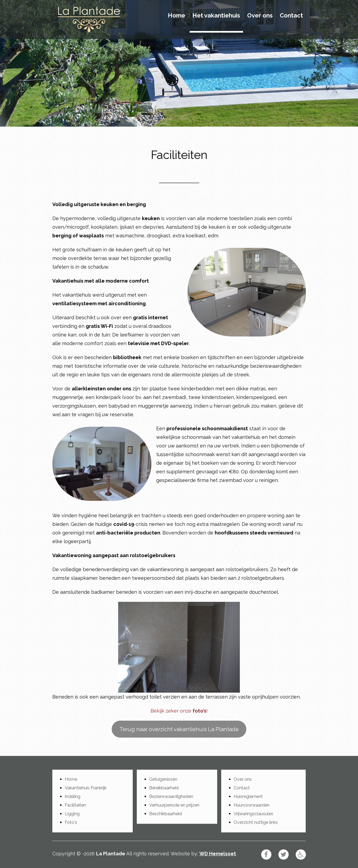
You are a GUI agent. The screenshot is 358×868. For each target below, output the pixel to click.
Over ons (260, 16)
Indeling (73, 796)
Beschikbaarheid (166, 814)
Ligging (72, 814)
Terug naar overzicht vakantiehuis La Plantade (179, 729)
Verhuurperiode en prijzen (174, 805)
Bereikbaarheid (164, 788)
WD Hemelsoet (218, 854)
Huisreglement (248, 796)
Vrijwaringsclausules (253, 814)
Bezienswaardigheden (171, 796)
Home (177, 16)
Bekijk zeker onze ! (179, 711)
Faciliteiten (75, 805)
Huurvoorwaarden (252, 805)
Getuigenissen (163, 779)
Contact (291, 16)
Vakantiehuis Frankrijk (86, 788)
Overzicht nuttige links (256, 822)
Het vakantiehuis (216, 16)
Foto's (71, 822)
